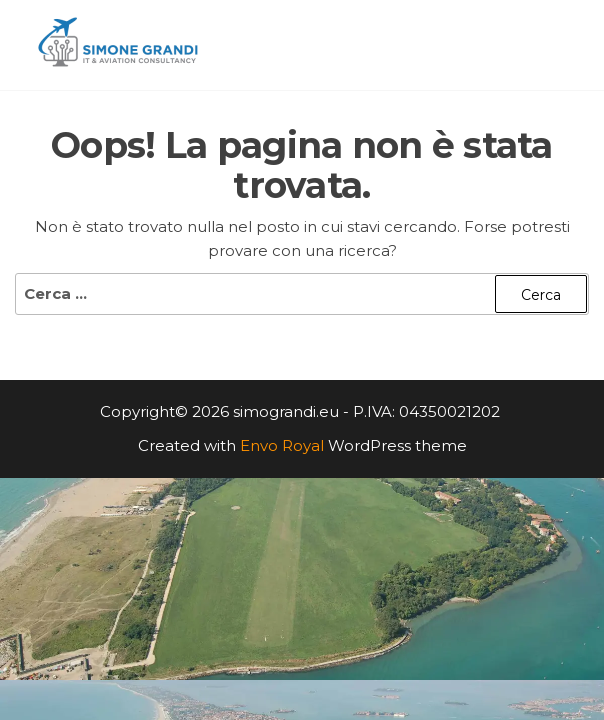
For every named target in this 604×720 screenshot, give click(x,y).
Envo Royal (282, 445)
